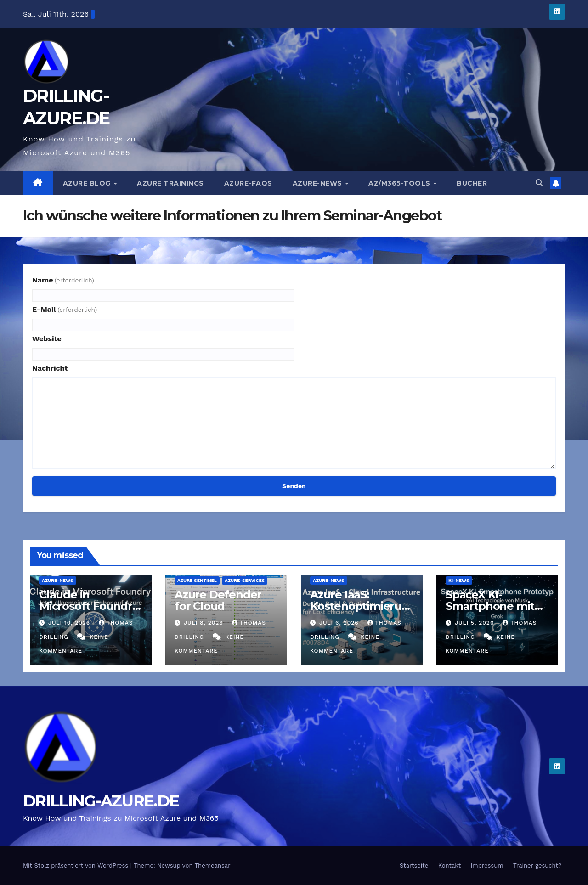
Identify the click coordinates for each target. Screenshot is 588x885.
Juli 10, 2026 (70, 623)
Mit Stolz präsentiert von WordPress (77, 865)
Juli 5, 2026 (475, 623)
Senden (294, 486)
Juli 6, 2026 (340, 623)
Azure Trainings (170, 183)
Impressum (487, 865)
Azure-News (319, 183)
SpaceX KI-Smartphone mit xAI (490, 606)
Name (63, 280)
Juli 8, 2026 (205, 623)
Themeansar (213, 865)
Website (47, 339)
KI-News (459, 580)
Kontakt (449, 865)
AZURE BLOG (88, 183)
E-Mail (65, 309)
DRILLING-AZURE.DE (101, 801)
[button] (539, 183)
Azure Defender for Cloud (218, 600)
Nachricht (50, 368)
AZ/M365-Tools (400, 183)
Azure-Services (245, 580)
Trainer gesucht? (537, 865)
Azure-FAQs (248, 183)
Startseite (414, 865)
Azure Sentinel (197, 580)
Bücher (472, 183)
